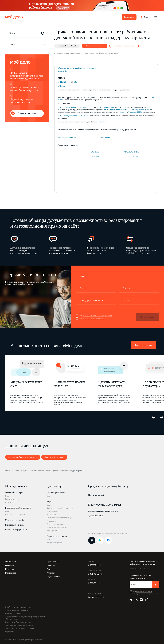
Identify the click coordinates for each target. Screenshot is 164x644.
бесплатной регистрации (108, 53)
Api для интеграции (54, 543)
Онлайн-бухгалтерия (14, 492)
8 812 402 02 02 (95, 574)
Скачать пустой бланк (94, 46)
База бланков (52, 515)
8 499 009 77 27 (95, 565)
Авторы (50, 569)
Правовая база (52, 511)
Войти (146, 17)
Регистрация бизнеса (14, 525)
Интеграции (10, 502)
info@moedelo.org (96, 597)
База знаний (96, 495)
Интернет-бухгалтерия (54, 457)
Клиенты (51, 573)
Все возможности (12, 499)
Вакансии (51, 565)
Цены (7, 496)
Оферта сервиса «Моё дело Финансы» (20, 625)
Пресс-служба (53, 562)
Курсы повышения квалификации (60, 518)
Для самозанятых (96, 516)
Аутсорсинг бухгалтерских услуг (23, 457)
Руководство (11, 573)
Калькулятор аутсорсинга (15, 515)
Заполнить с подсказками (124, 46)
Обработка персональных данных (18, 607)
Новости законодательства (57, 527)
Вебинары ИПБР (53, 531)
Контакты (9, 569)
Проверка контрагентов (57, 536)
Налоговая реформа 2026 (16, 530)
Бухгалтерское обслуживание (18, 508)
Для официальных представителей (103, 511)
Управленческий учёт (15, 520)
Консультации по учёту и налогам (60, 508)
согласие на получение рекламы (93, 319)
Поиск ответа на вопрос (56, 524)
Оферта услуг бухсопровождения (18, 622)
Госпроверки (52, 521)
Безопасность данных (13, 613)
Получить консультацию (28, 113)
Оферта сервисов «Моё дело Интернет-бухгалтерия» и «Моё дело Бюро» (26, 618)
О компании (10, 562)
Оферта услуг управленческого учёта (19, 628)
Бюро (49, 501)
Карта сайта (10, 632)
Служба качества (54, 577)
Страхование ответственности (17, 610)
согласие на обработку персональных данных (97, 315)
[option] (26, 245)
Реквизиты (10, 565)
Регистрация (129, 17)
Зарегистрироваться (143, 345)
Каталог (13, 45)
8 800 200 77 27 (95, 583)
